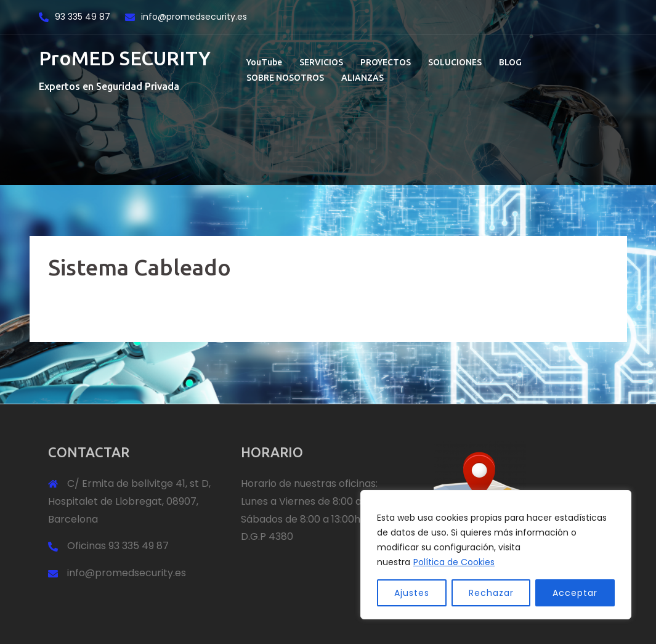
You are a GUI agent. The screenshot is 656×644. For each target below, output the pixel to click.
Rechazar (491, 593)
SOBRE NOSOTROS (285, 78)
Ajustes (412, 593)
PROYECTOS (386, 62)
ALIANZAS (362, 78)
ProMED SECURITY (125, 58)
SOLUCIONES (455, 62)
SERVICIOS (321, 62)
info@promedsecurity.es (194, 17)
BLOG (510, 62)
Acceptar (575, 593)
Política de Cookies (454, 562)
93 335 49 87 (84, 17)
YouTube (264, 62)
